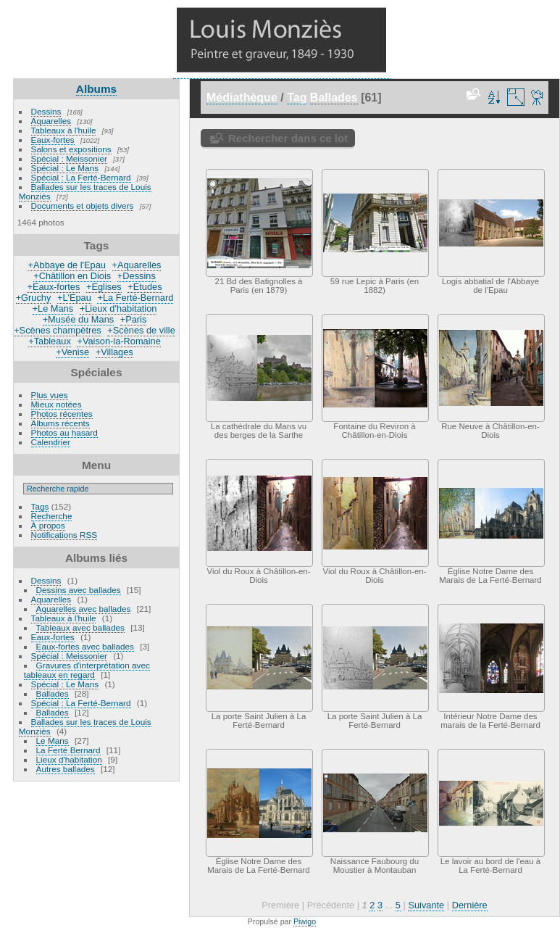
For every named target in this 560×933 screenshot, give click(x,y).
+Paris (134, 319)
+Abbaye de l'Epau (67, 265)
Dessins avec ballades (79, 590)
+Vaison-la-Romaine (118, 341)
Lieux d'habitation (69, 759)
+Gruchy (34, 298)
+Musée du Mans (79, 319)
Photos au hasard (64, 432)
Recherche (52, 516)
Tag (297, 98)
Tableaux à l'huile (64, 130)
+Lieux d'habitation (118, 308)
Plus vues (50, 395)
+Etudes (145, 287)
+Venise (72, 352)
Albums (96, 89)
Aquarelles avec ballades (84, 609)
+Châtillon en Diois (72, 276)
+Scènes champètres (58, 330)
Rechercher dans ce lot (288, 138)
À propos (48, 525)
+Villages (114, 352)
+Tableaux (50, 341)
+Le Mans (53, 308)
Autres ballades (66, 769)
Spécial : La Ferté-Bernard (81, 177)
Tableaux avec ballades (80, 627)
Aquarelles (51, 121)
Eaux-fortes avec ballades (85, 646)
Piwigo (305, 921)
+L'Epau (74, 298)
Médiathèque (242, 98)
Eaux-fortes (53, 140)
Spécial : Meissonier (69, 158)
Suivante (426, 905)
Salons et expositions (71, 149)
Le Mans (53, 741)
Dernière (470, 905)
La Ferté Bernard (68, 750)
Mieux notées (57, 404)
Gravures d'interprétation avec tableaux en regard (87, 670)
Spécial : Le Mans (65, 168)
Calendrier (51, 442)
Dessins (46, 111)
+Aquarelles (137, 265)
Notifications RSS (64, 535)
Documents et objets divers (83, 206)
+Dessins (137, 276)
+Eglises (104, 287)
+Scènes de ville (141, 330)
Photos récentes (62, 414)
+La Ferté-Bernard (135, 298)
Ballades (53, 693)
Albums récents (60, 423)
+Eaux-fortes (53, 287)
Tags (40, 506)
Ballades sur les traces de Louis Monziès (85, 191)
